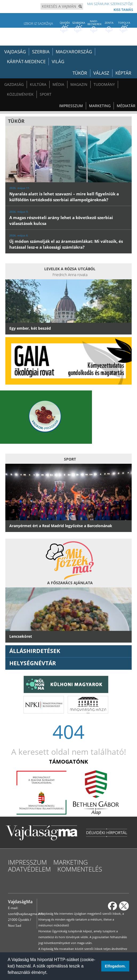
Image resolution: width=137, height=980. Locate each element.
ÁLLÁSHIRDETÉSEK (35, 651)
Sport (46, 94)
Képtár (123, 73)
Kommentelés (80, 869)
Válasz (101, 73)
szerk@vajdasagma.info (26, 914)
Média (58, 84)
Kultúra (38, 84)
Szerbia (41, 52)
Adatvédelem (29, 869)
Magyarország (74, 52)
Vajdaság (15, 52)
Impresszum (71, 106)
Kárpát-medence (26, 61)
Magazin (79, 84)
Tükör (80, 73)
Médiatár (126, 106)
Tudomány (104, 84)
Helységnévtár (33, 663)
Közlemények (20, 94)
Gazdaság (14, 84)
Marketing (100, 106)
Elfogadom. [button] (115, 966)
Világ (58, 61)
